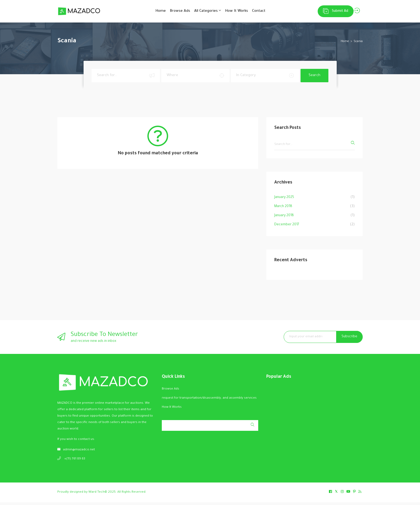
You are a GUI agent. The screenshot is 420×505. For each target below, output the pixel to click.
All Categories (206, 12)
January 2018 (284, 218)
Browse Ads (174, 12)
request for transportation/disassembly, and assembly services (209, 401)
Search (314, 78)
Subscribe (349, 339)
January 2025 (284, 200)
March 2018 (283, 209)
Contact (265, 12)
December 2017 (287, 227)
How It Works (239, 12)
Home (151, 12)
